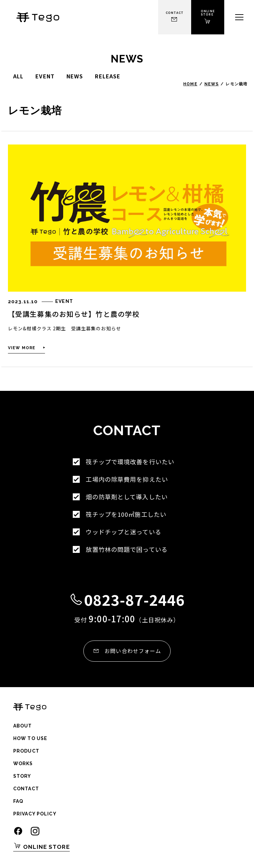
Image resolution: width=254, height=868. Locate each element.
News (212, 84)
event (45, 76)
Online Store (42, 846)
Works (23, 764)
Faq (18, 801)
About (23, 726)
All (18, 76)
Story (22, 776)
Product (26, 751)
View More (22, 348)
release (108, 76)
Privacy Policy (35, 814)
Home (190, 84)
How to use (30, 738)
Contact (26, 789)
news (75, 76)
